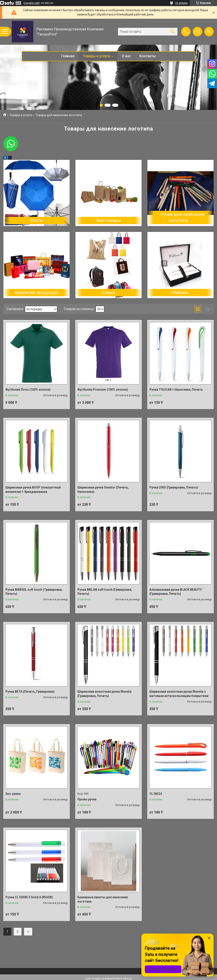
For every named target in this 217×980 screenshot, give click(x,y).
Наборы (180, 293)
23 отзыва (181, 3)
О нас (126, 56)
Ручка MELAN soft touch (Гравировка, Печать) (105, 592)
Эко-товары (108, 220)
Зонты (37, 220)
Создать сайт (32, 3)
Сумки (108, 293)
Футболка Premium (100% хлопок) (103, 390)
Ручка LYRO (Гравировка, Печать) (174, 487)
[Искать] (172, 32)
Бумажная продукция (36, 293)
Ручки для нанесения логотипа (183, 217)
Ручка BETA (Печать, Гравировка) (30, 692)
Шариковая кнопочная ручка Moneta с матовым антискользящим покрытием (179, 694)
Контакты (148, 56)
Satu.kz (128, 978)
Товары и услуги (96, 56)
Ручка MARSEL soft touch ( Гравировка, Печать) (34, 592)
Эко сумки (13, 794)
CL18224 (156, 794)
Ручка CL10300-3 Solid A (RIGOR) (29, 897)
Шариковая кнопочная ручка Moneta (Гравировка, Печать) (104, 694)
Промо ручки (87, 799)
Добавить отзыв (209, 32)
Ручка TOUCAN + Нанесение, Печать (176, 390)
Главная (68, 56)
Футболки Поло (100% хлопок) (28, 390)
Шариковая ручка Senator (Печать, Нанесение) (103, 490)
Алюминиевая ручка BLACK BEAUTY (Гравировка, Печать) (176, 592)
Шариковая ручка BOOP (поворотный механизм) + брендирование (33, 490)
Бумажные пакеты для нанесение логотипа (103, 899)
